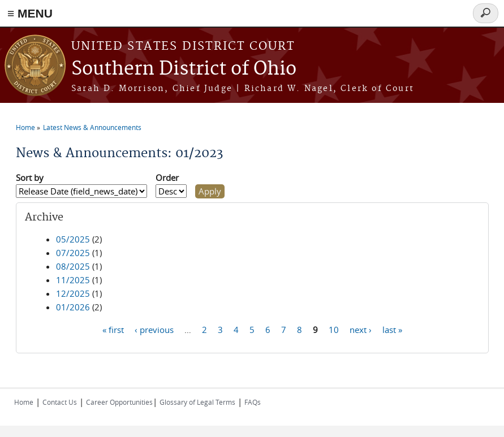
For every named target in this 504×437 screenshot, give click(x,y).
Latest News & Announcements (92, 127)
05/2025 (73, 239)
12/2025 (73, 293)
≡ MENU (30, 13)
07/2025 (73, 253)
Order (167, 178)
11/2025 (73, 280)
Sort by (30, 178)
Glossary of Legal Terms (197, 402)
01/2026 (73, 307)
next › (361, 329)
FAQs (253, 402)
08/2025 (73, 266)
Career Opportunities (119, 402)
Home (25, 127)
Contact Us (60, 402)
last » (392, 329)
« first (113, 329)
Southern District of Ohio (184, 69)
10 (334, 329)
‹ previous (154, 329)
